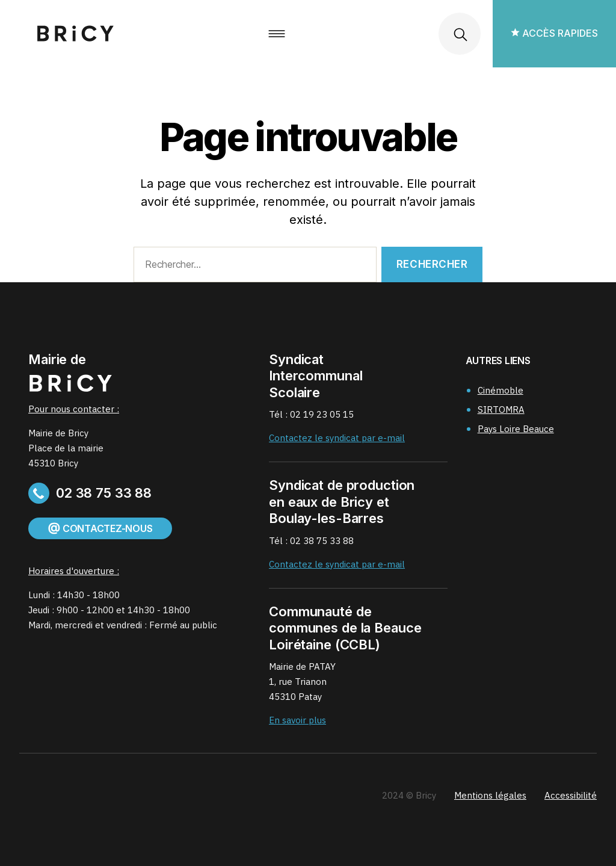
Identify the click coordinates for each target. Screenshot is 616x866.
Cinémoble (500, 390)
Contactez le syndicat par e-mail (337, 438)
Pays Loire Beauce (516, 429)
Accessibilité (571, 795)
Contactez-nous (100, 528)
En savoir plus (297, 720)
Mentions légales (490, 795)
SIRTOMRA (501, 410)
